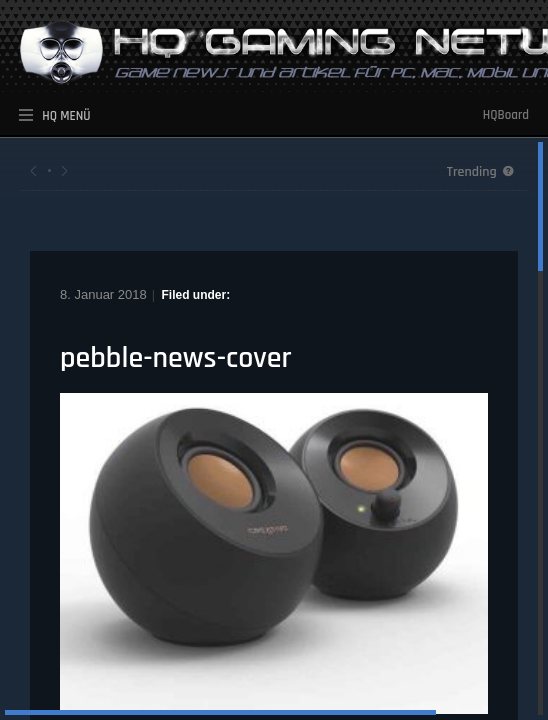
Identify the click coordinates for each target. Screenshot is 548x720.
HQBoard (506, 115)
